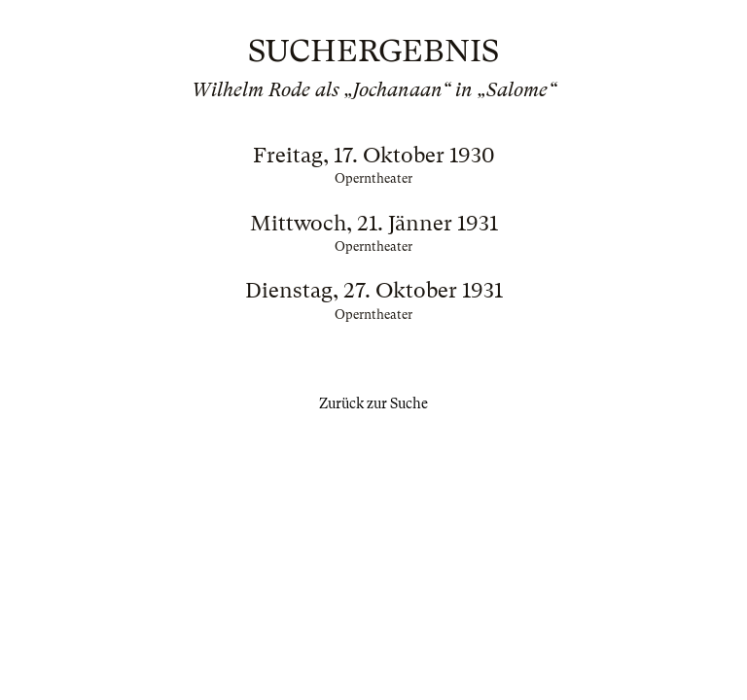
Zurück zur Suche (373, 403)
